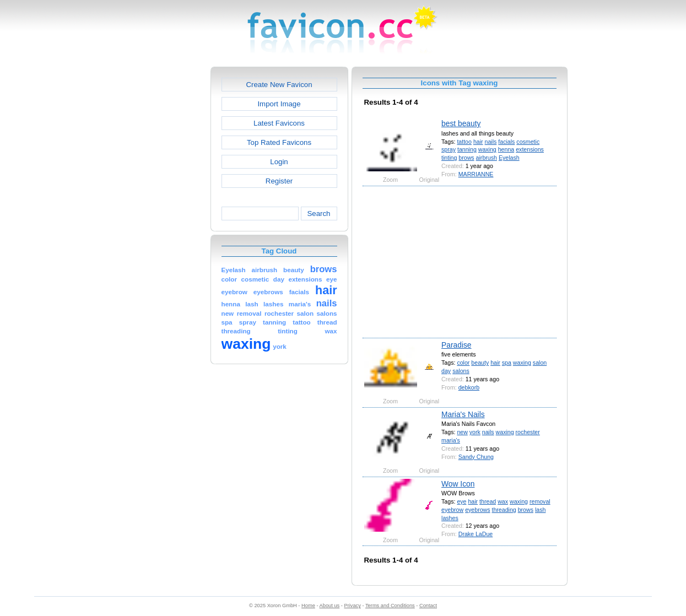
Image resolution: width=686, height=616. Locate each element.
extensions (530, 149)
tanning (467, 149)
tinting (449, 158)
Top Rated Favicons (279, 142)
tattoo (464, 142)
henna (506, 149)
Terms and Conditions (390, 606)
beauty (480, 363)
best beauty (461, 123)
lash (540, 510)
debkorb (469, 387)
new (462, 432)
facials (506, 142)
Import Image (279, 104)
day (446, 371)
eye (461, 501)
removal (540, 501)
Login (279, 162)
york (475, 432)
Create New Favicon (279, 85)
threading (504, 510)
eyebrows (477, 510)
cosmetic (528, 142)
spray (449, 149)
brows (466, 158)
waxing (487, 149)
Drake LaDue (476, 534)
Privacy (352, 606)
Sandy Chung (476, 457)
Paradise (456, 345)
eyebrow (452, 510)
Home (308, 606)
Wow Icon (458, 484)
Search (318, 214)
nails (491, 142)
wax (503, 501)
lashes (450, 518)
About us (330, 606)
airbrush (487, 158)
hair (478, 142)
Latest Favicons (279, 123)
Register (279, 181)
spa (507, 363)
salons (461, 371)
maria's (451, 440)
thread (488, 501)
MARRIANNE (476, 174)
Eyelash (509, 158)
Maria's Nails (463, 414)
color (463, 363)
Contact (428, 606)
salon (540, 363)
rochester (528, 432)
